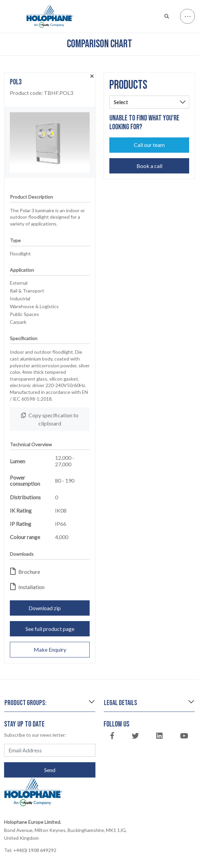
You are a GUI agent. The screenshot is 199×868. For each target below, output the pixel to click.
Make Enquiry (50, 649)
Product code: (41, 93)
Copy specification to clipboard (50, 419)
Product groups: (25, 703)
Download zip (50, 608)
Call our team (149, 145)
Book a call (149, 166)
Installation (27, 587)
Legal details (121, 703)
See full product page (50, 629)
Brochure (25, 572)
